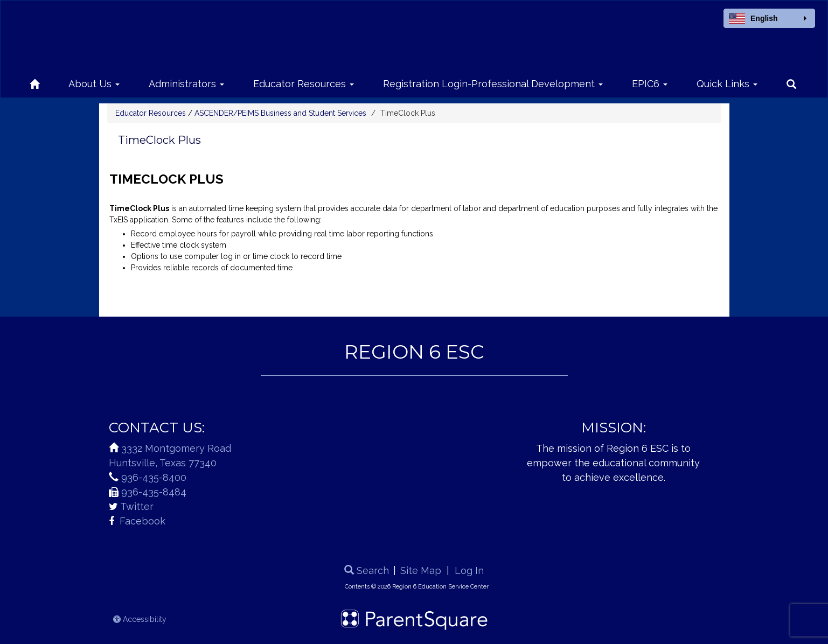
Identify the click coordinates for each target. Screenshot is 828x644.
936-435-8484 (154, 492)
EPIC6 (650, 84)
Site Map (421, 570)
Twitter (137, 506)
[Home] (34, 82)
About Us (94, 84)
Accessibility (140, 619)
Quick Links (727, 84)
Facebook (141, 521)
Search (367, 570)
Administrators (186, 84)
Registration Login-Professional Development (493, 84)
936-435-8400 (154, 477)
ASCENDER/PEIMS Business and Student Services (280, 113)
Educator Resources (304, 84)
